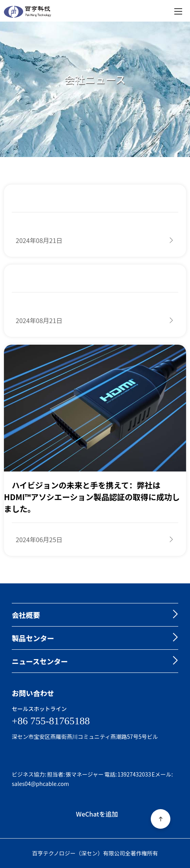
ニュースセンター (40, 661)
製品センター (33, 638)
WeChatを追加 (97, 814)
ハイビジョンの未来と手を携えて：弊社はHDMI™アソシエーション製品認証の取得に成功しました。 (92, 497)
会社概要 (26, 615)
